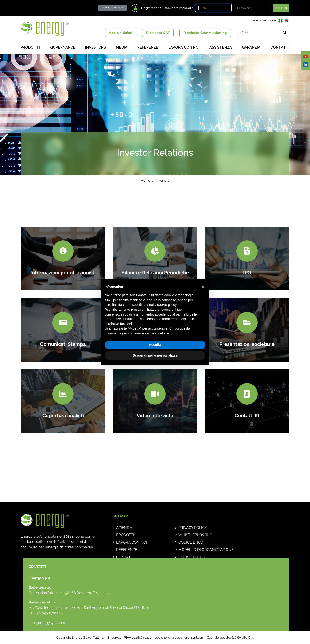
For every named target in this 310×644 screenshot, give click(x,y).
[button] (203, 287)
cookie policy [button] (167, 305)
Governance (63, 47)
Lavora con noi (184, 47)
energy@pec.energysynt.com (183, 638)
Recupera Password (178, 8)
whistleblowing (195, 535)
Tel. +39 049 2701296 (46, 613)
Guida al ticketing (112, 8)
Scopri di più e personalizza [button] (155, 355)
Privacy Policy (193, 528)
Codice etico (191, 542)
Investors (96, 47)
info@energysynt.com (47, 623)
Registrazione (151, 8)
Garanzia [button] (251, 47)
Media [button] (122, 47)
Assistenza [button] (221, 47)
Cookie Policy (192, 557)
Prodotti (30, 47)
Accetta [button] (155, 345)
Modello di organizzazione (206, 550)
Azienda (124, 528)
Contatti (280, 47)
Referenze (148, 47)
